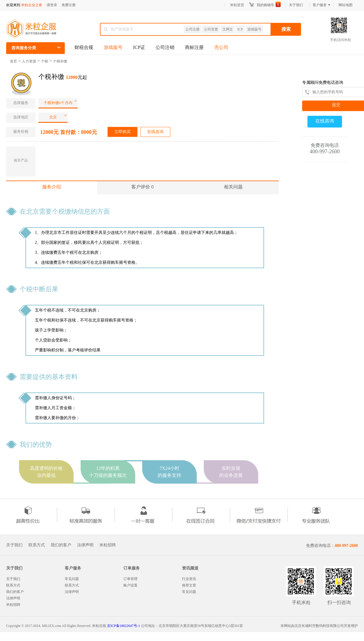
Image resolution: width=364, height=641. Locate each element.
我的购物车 (266, 5)
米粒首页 (237, 5)
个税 (45, 61)
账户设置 (130, 585)
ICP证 (139, 47)
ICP (240, 29)
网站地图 (346, 5)
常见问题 (72, 579)
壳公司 (221, 47)
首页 (13, 61)
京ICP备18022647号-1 (124, 626)
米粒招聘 (108, 545)
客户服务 (322, 5)
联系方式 (37, 545)
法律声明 (85, 545)
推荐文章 (189, 585)
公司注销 (165, 47)
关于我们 (296, 5)
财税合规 (84, 47)
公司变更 (211, 29)
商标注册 (194, 47)
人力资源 (29, 61)
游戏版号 (254, 29)
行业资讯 (189, 579)
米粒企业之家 (32, 5)
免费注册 (69, 5)
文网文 (228, 29)
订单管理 (130, 579)
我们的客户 (61, 545)
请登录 (52, 5)
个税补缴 (60, 61)
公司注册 (193, 29)
